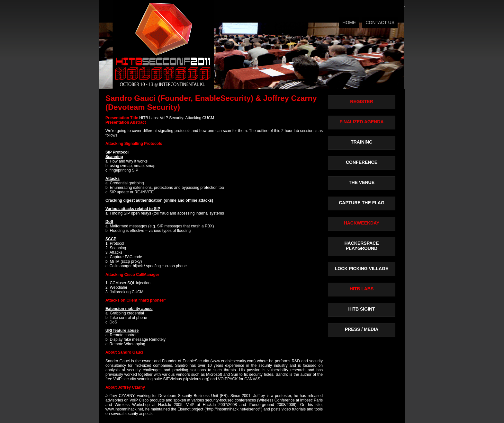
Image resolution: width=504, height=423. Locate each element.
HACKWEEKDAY (362, 223)
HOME (349, 22)
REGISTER (362, 101)
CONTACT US (380, 22)
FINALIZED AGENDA (361, 122)
